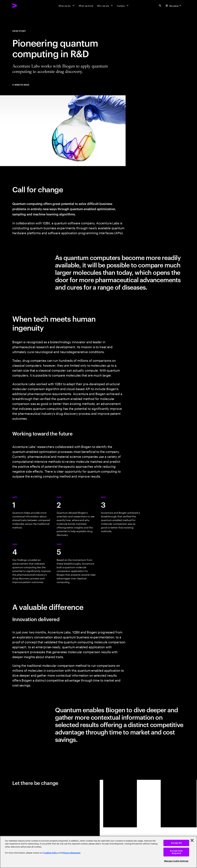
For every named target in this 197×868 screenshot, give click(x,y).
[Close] (192, 840)
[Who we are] (105, 6)
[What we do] (67, 6)
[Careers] (123, 6)
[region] (98, 852)
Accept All (176, 843)
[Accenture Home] (22, 6)
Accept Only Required (176, 852)
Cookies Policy (51, 853)
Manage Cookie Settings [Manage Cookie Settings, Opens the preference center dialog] (176, 861)
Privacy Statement (71, 853)
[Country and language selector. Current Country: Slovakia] (174, 6)
